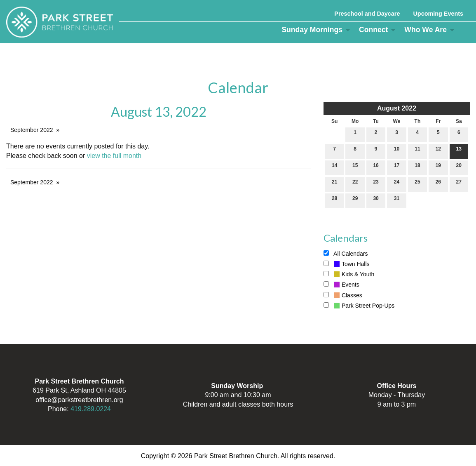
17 (397, 167)
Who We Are (426, 30)
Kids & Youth (349, 274)
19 (438, 167)
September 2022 (32, 130)
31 (397, 200)
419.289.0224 (91, 409)
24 (397, 184)
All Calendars (346, 254)
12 (438, 151)
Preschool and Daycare (367, 14)
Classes (343, 295)
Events (341, 285)
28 (334, 200)
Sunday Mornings (312, 30)
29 (355, 200)
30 (376, 200)
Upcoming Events (438, 14)
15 (355, 167)
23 (376, 184)
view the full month (114, 156)
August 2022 (397, 108)
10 (397, 151)
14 (334, 167)
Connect (373, 30)
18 (417, 167)
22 (355, 184)
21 (334, 184)
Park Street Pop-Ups (359, 306)
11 (417, 151)
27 (459, 184)
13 (459, 151)
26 (438, 184)
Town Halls (347, 264)
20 (459, 167)
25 (417, 184)
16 (376, 167)
